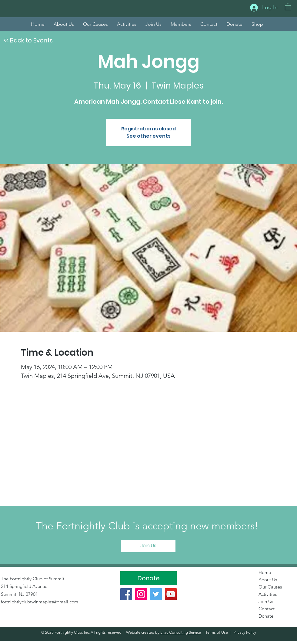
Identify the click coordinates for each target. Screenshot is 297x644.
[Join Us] (148, 546)
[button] (288, 7)
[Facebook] (126, 594)
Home (265, 572)
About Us (268, 580)
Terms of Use (217, 632)
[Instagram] (141, 594)
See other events (148, 136)
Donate (266, 616)
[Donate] (148, 578)
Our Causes (270, 587)
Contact (267, 609)
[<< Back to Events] (28, 40)
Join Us (266, 601)
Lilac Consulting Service (181, 632)
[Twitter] (156, 594)
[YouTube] (171, 594)
